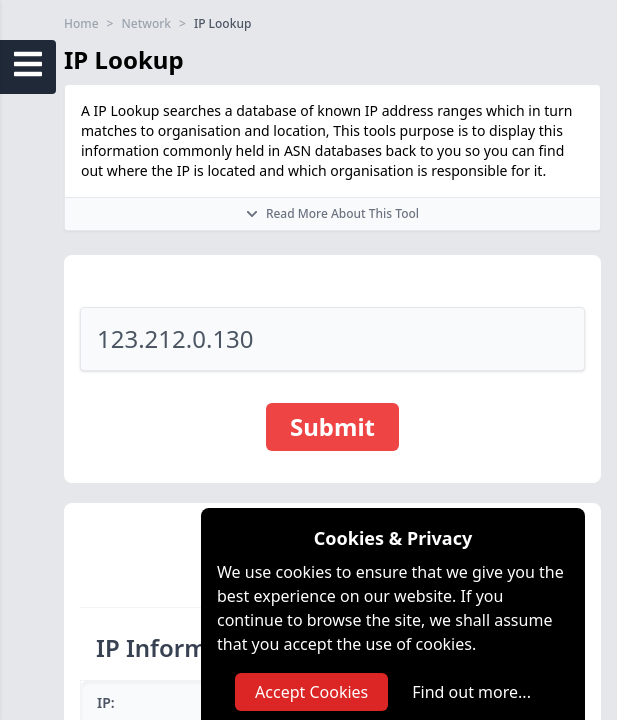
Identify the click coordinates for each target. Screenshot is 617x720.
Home (81, 24)
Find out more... (471, 692)
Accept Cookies (311, 692)
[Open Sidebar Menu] (28, 64)
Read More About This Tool (332, 213)
